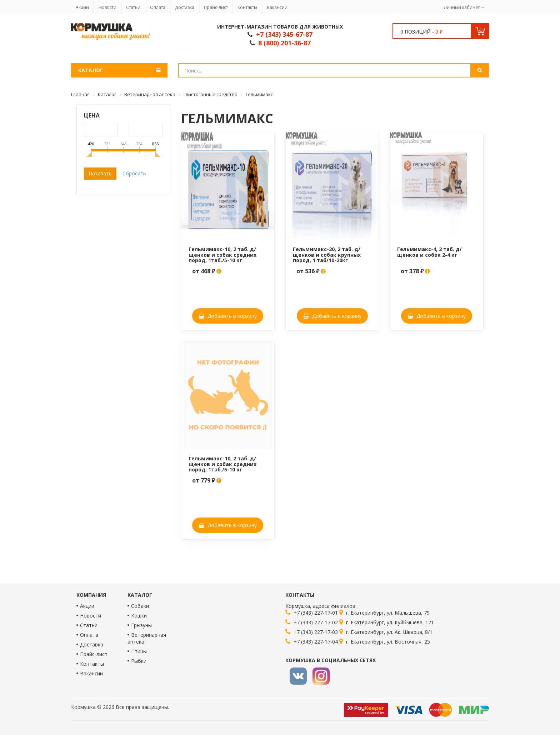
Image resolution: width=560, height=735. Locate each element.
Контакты (247, 7)
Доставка (185, 7)
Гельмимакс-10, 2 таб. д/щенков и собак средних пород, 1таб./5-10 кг (222, 255)
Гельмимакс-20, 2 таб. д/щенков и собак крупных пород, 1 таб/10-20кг (327, 255)
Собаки (140, 606)
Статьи (133, 7)
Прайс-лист (216, 7)
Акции (82, 7)
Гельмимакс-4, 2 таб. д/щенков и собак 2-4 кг (429, 252)
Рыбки (139, 661)
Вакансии (277, 7)
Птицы (139, 651)
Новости (107, 7)
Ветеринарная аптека (147, 638)
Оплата (158, 7)
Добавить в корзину (228, 316)
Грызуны (141, 625)
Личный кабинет (462, 7)
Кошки (139, 616)
